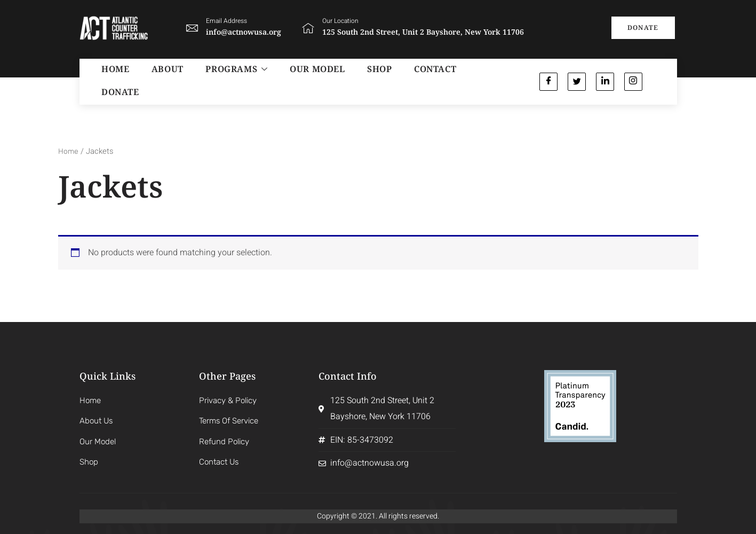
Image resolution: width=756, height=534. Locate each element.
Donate (454, 81)
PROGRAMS (218, 81)
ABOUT (155, 81)
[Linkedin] (606, 81)
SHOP (349, 81)
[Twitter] (578, 81)
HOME (109, 81)
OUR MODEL (293, 81)
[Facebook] (549, 81)
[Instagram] (635, 81)
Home (69, 151)
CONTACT (398, 81)
